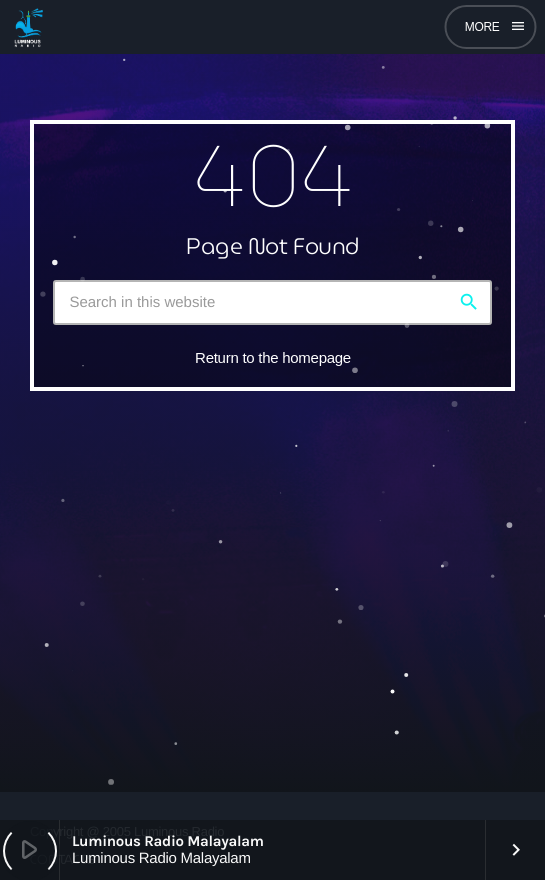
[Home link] (28, 27)
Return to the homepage (273, 357)
